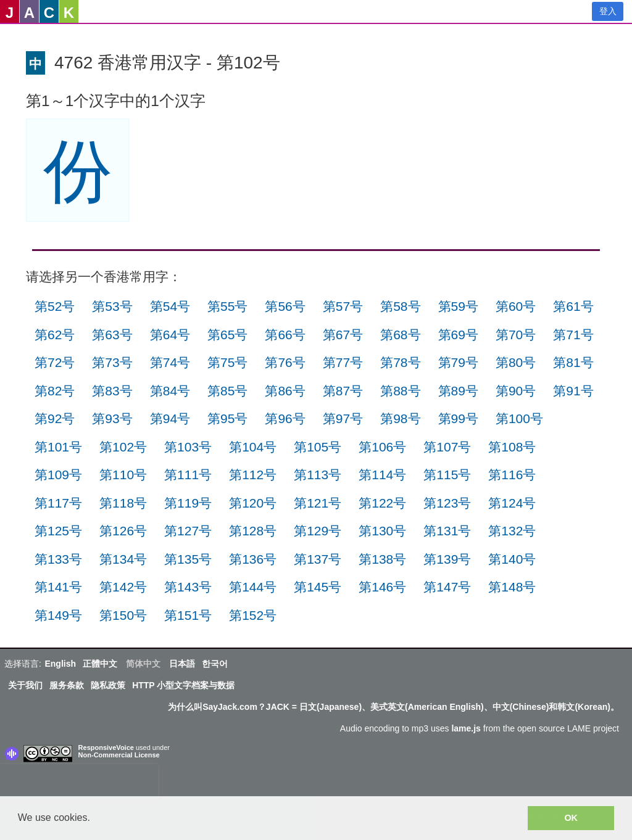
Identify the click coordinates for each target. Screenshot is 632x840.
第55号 (227, 306)
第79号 (458, 362)
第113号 (318, 475)
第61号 (573, 306)
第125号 (58, 531)
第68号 (400, 335)
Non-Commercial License (119, 755)
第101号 (58, 447)
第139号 (447, 559)
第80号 (516, 362)
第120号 (253, 503)
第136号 (253, 559)
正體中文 (100, 664)
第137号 (318, 559)
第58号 (400, 306)
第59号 (458, 306)
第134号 (123, 559)
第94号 (170, 418)
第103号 (188, 447)
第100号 (519, 418)
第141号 (58, 587)
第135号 (188, 559)
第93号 (112, 418)
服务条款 (67, 685)
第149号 (58, 615)
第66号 (285, 335)
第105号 (318, 447)
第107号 (447, 447)
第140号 (512, 559)
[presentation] (79, 783)
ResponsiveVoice (106, 747)
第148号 (512, 587)
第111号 (188, 475)
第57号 (343, 306)
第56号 (285, 306)
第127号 (188, 531)
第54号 (170, 306)
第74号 (170, 362)
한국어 (215, 664)
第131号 (447, 531)
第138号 (382, 559)
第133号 (58, 559)
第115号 (447, 475)
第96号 (285, 418)
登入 (608, 11)
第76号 (285, 362)
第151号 (188, 615)
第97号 (343, 418)
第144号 (253, 587)
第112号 (253, 475)
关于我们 (25, 685)
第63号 (112, 335)
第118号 (123, 503)
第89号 (458, 391)
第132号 (512, 531)
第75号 (227, 362)
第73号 (112, 362)
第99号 (458, 418)
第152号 (253, 615)
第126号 (123, 531)
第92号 (55, 418)
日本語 (182, 664)
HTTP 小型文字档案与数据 (183, 685)
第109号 (58, 475)
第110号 (123, 475)
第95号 (227, 418)
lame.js (466, 728)
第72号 (55, 362)
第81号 (573, 362)
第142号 (123, 587)
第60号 (516, 306)
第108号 (512, 447)
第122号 (382, 503)
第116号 (512, 475)
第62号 (55, 335)
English (60, 664)
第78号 (400, 362)
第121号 (318, 503)
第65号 (227, 335)
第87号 (343, 391)
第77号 (343, 362)
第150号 (123, 615)
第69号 (458, 335)
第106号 (382, 447)
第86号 (285, 391)
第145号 (318, 587)
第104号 (253, 447)
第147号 (447, 587)
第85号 (227, 391)
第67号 (343, 335)
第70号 (516, 335)
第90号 (516, 391)
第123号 (447, 503)
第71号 (573, 335)
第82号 (55, 391)
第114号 (382, 475)
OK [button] (571, 818)
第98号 (400, 418)
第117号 (58, 503)
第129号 (318, 531)
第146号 (382, 587)
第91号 (573, 391)
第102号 (123, 447)
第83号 (112, 391)
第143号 (188, 587)
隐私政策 (108, 685)
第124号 (512, 503)
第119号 (188, 503)
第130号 (382, 531)
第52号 (55, 306)
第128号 (253, 531)
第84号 (170, 391)
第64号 (170, 335)
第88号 (400, 391)
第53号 (112, 306)
